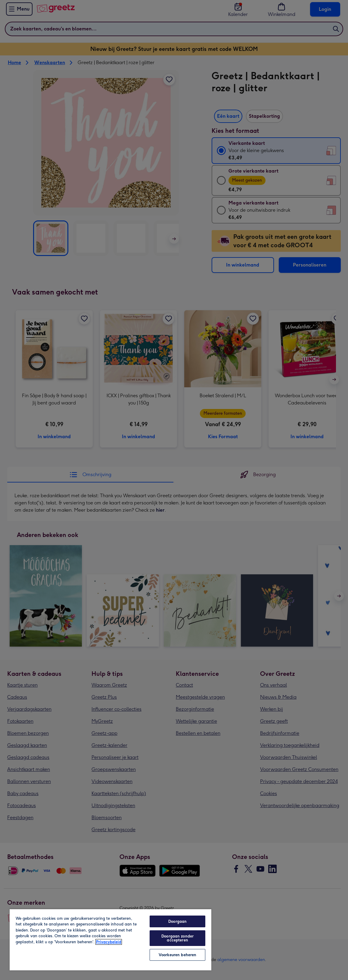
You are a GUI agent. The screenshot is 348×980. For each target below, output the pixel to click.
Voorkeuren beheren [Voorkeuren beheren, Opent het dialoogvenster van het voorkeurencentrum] (177, 955)
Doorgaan (177, 921)
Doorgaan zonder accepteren (177, 938)
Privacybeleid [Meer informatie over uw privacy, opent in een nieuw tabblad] (109, 942)
